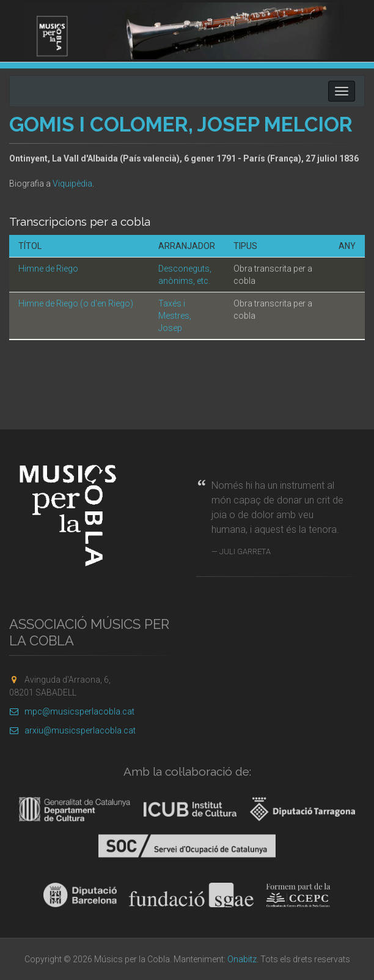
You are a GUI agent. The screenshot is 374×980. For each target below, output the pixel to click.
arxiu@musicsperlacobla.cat (72, 730)
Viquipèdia (72, 184)
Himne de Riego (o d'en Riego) (76, 303)
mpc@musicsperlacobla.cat (72, 711)
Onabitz (242, 959)
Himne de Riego (48, 269)
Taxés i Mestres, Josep (175, 316)
